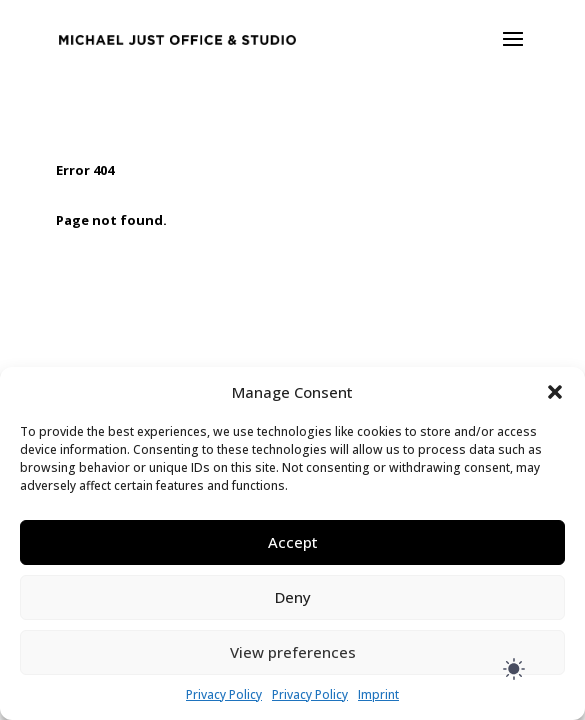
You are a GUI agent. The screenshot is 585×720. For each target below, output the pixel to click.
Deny (293, 597)
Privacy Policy (224, 694)
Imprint (378, 694)
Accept (293, 542)
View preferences (293, 652)
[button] (555, 392)
